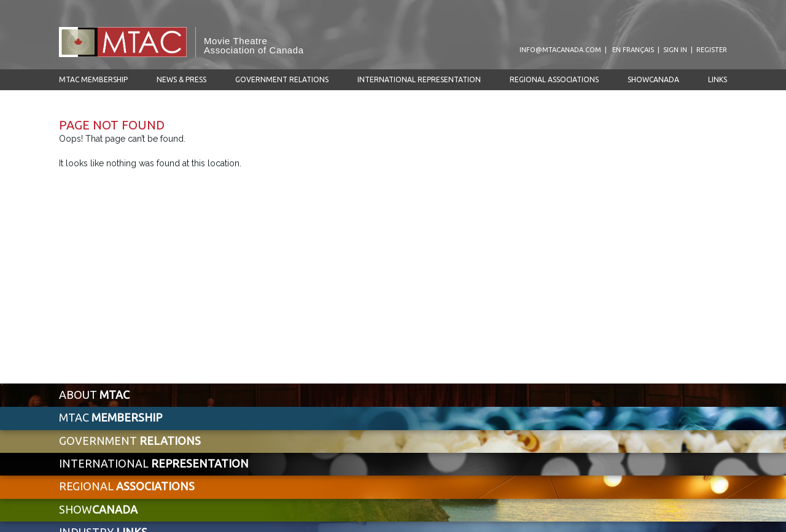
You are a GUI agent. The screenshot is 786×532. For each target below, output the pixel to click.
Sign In (675, 50)
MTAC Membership (93, 79)
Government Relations (282, 79)
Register (712, 50)
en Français (633, 50)
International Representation (419, 79)
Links (718, 79)
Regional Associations (554, 79)
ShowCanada (653, 79)
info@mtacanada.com (560, 50)
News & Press (181, 79)
